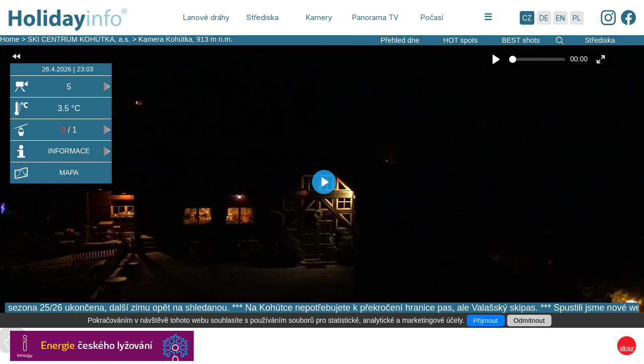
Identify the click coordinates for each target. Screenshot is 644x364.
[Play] (496, 59)
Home (10, 39)
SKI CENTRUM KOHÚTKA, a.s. (79, 39)
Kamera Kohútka (165, 39)
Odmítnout (529, 321)
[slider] (537, 59)
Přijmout (486, 321)
